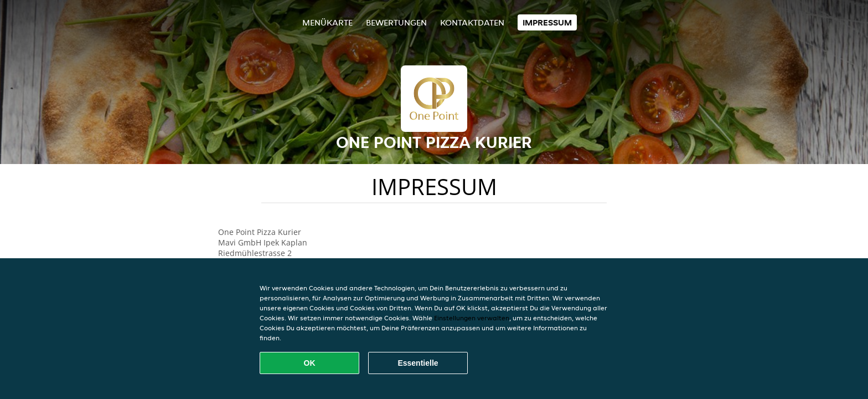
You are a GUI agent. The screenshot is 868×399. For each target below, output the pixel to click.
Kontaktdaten (472, 22)
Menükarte (327, 22)
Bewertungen (396, 22)
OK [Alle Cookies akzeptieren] (310, 363)
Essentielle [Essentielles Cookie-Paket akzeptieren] (418, 363)
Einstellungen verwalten (472, 318)
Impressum (547, 22)
